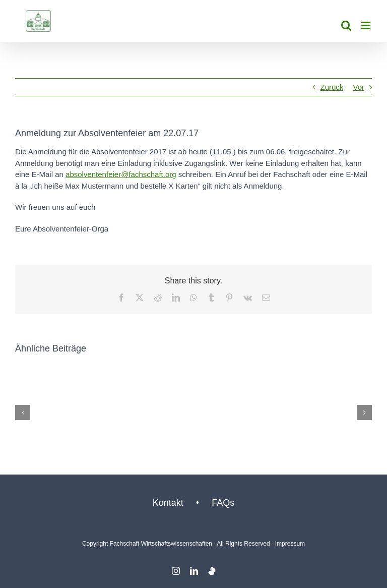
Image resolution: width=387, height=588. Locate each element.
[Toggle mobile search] (346, 25)
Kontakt (168, 503)
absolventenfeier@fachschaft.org (121, 174)
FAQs (223, 503)
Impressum (290, 544)
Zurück (332, 87)
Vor (359, 87)
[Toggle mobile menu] (367, 25)
